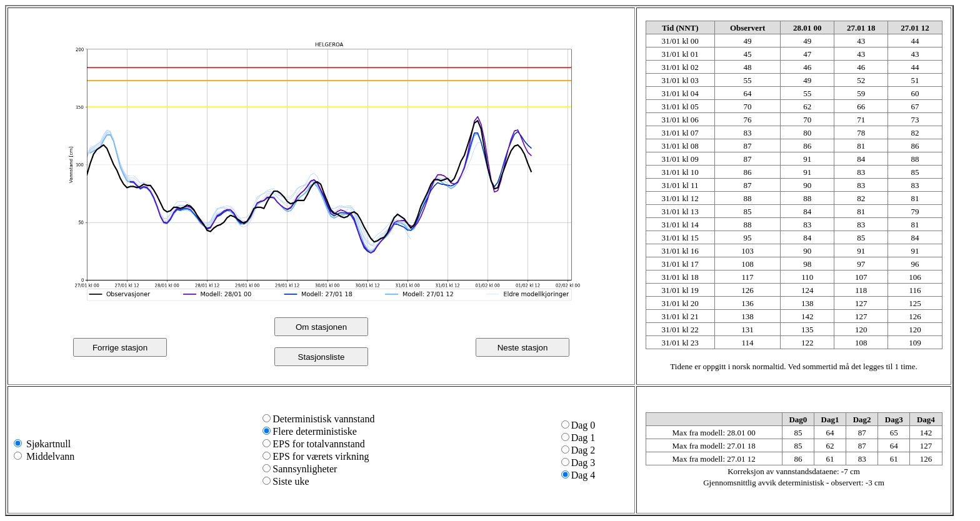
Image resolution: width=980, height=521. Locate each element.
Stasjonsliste (322, 357)
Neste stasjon (523, 348)
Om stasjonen (321, 327)
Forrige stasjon (120, 348)
